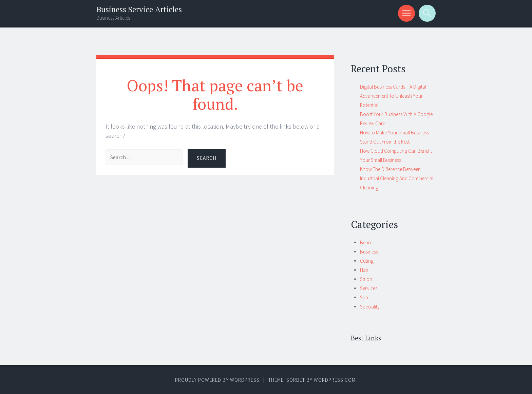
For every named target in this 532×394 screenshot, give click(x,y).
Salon (366, 279)
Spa (364, 297)
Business (369, 252)
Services (369, 288)
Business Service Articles (139, 9)
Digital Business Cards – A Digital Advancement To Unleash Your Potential (393, 96)
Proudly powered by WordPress (217, 380)
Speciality (370, 307)
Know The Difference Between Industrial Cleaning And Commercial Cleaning (397, 178)
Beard (366, 242)
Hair (364, 270)
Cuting (367, 261)
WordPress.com (335, 380)
